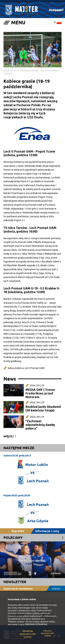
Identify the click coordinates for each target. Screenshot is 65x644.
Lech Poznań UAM (34, 368)
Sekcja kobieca (16, 368)
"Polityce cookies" (16, 622)
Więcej (8, 436)
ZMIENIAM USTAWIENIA (36, 624)
